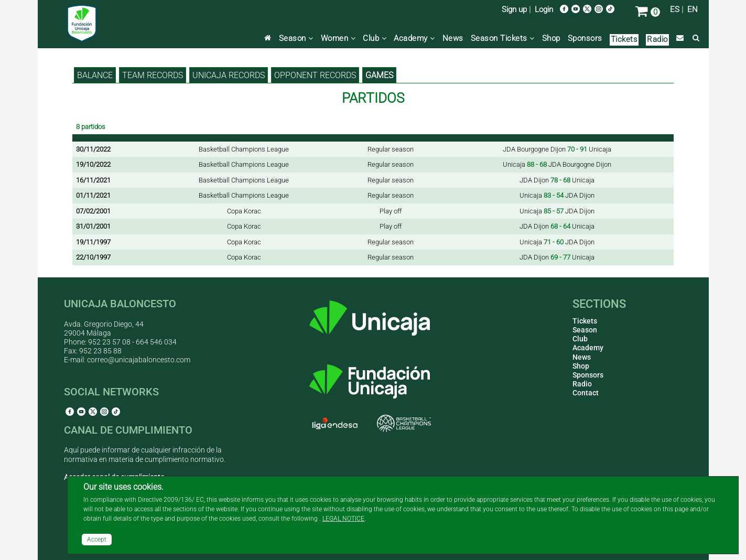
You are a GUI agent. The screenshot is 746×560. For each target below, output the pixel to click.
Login (544, 9)
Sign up (514, 9)
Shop (551, 38)
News (453, 38)
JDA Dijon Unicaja (557, 180)
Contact (586, 393)
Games (379, 75)
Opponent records (315, 75)
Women (338, 38)
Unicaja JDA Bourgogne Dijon (557, 164)
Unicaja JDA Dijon (557, 195)
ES (675, 9)
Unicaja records (229, 75)
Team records (153, 75)
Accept (97, 540)
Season (296, 38)
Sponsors (585, 38)
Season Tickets (503, 38)
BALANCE (95, 75)
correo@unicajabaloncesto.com (139, 360)
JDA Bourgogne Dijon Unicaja (557, 149)
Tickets (624, 39)
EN (693, 9)
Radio (657, 39)
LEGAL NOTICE (343, 519)
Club (375, 38)
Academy (414, 38)
